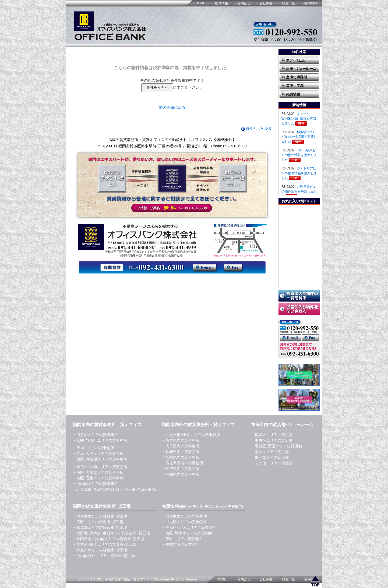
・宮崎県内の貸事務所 (181, 457)
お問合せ (244, 3)
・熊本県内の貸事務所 (181, 440)
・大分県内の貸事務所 (181, 446)
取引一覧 (288, 3)
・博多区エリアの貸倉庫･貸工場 (100, 516)
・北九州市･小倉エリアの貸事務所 (191, 435)
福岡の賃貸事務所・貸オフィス (127, 579)
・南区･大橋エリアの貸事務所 (98, 472)
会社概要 (266, 3)
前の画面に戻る (172, 107)
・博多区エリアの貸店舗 (272, 435)
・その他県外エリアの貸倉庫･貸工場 (104, 556)
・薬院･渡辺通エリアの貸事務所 (100, 459)
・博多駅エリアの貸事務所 (95, 435)
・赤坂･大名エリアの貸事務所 (98, 454)
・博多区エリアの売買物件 (184, 516)
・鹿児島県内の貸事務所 (182, 463)
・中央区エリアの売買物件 (184, 522)
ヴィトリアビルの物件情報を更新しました (299, 173)
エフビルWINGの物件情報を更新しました (299, 118)
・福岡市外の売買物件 (181, 544)
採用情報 (311, 3)
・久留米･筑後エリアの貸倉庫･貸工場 (105, 544)
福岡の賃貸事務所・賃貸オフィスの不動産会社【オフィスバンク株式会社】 (172, 140)
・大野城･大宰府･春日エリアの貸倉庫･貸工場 (111, 533)
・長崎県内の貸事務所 (181, 452)
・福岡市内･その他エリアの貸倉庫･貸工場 (108, 539)
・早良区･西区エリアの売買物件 (189, 527)
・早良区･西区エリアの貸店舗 (276, 446)
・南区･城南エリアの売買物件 (187, 533)
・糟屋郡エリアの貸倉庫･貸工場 (100, 527)
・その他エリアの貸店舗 (272, 463)
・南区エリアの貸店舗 (270, 452)
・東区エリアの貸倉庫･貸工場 (98, 522)
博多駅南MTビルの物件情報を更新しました (299, 137)
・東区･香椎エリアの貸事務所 (98, 478)
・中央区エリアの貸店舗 (272, 440)
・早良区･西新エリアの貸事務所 (100, 467)
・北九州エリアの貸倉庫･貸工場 (100, 550)
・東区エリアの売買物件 (182, 539)
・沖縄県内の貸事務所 (181, 474)
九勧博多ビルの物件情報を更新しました (299, 191)
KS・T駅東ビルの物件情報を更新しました (299, 155)
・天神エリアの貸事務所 (93, 448)
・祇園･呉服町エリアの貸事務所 (100, 440)
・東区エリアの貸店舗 (270, 457)
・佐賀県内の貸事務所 (181, 469)
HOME (200, 3)
